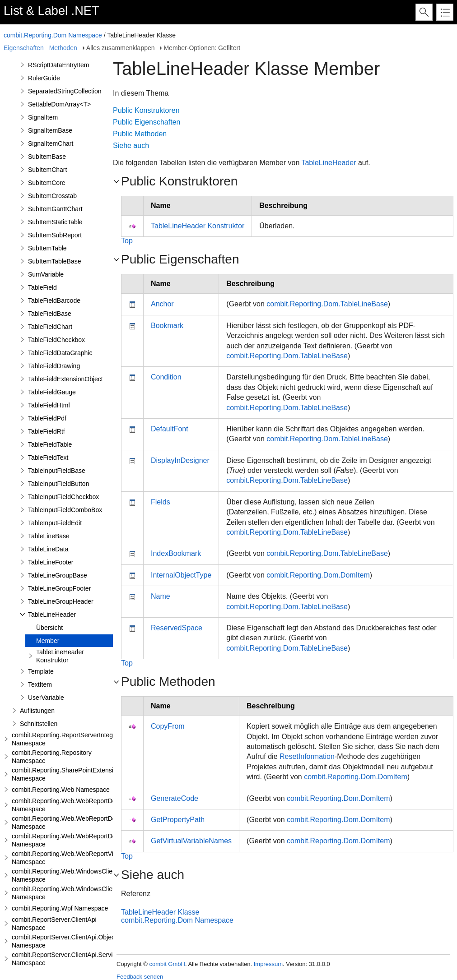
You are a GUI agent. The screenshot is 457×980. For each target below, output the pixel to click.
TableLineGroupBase (58, 575)
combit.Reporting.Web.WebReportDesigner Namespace (72, 805)
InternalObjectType (181, 575)
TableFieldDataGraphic (60, 353)
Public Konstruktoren (146, 110)
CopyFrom (168, 726)
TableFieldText (48, 458)
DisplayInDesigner (180, 460)
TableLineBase (49, 536)
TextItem (40, 684)
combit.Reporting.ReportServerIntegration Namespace (70, 739)
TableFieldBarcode (54, 300)
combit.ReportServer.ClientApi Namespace (54, 924)
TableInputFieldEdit (55, 523)
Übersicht (49, 628)
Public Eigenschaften (147, 122)
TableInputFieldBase (57, 471)
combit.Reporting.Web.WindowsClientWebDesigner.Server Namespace (94, 893)
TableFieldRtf (47, 431)
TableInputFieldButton (58, 484)
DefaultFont (170, 429)
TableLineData (48, 549)
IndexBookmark (176, 553)
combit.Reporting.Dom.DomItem (318, 575)
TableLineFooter (51, 562)
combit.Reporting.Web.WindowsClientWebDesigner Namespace (84, 875)
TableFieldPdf (47, 418)
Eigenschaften (24, 48)
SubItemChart (47, 170)
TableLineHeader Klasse (160, 912)
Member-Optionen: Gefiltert (202, 48)
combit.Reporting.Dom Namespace (53, 35)
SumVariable (46, 274)
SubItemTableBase (55, 261)
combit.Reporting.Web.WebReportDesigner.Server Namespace (82, 823)
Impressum (268, 964)
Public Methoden (140, 134)
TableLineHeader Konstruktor (60, 656)
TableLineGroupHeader (61, 601)
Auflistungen (37, 711)
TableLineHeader (52, 615)
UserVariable (46, 698)
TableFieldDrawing (54, 366)
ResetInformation (307, 756)
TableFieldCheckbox (56, 340)
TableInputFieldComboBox (65, 510)
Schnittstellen (39, 724)
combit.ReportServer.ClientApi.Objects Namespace (66, 941)
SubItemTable (47, 248)
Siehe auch (131, 146)
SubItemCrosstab (52, 196)
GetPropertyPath (178, 820)
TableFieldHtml (49, 405)
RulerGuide (44, 78)
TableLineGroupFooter (59, 588)
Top (127, 241)
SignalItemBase (50, 130)
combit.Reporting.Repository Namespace (52, 757)
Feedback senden (140, 977)
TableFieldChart (50, 327)
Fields (161, 502)
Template (41, 671)
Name (161, 596)
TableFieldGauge (52, 392)
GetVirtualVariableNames (191, 841)
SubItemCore (47, 183)
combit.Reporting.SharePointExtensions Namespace (68, 774)
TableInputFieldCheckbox (63, 497)
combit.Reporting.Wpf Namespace (60, 908)
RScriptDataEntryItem (58, 65)
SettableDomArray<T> (59, 104)
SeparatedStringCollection (65, 91)
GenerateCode (175, 798)
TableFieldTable (50, 444)
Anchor (162, 304)
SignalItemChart (51, 143)
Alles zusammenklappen (121, 48)
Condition (166, 377)
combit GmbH (167, 964)
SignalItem (43, 117)
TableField (42, 287)
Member (48, 641)
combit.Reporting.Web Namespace (61, 790)
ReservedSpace (177, 628)
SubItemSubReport (55, 235)
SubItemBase (47, 157)
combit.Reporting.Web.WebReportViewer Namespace (69, 858)
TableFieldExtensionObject (65, 379)
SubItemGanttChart (55, 209)
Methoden (63, 48)
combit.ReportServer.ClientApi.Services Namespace (67, 959)
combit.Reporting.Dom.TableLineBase (327, 304)
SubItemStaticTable (55, 222)
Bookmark (167, 326)
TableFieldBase (50, 314)
